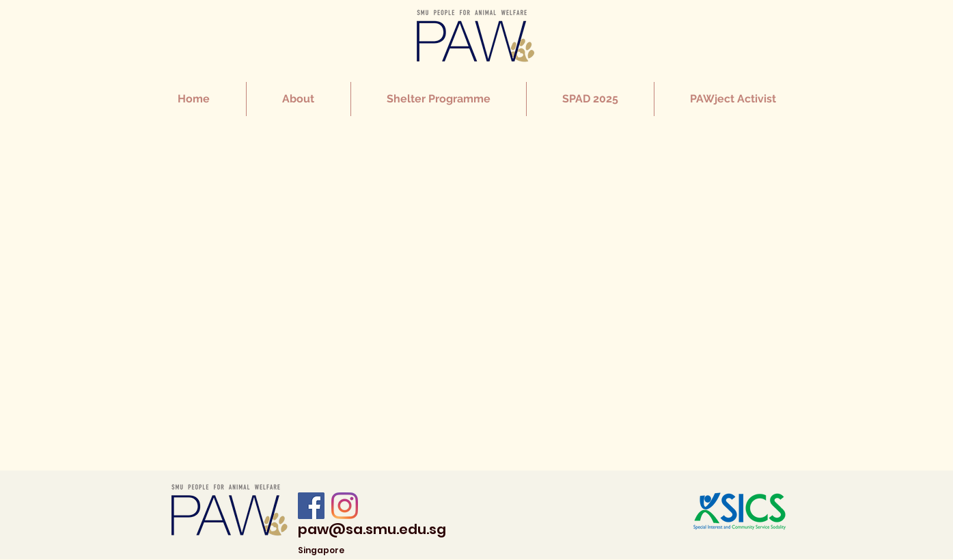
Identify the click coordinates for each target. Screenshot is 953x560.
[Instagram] (345, 506)
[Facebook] (311, 506)
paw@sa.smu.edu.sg (372, 529)
